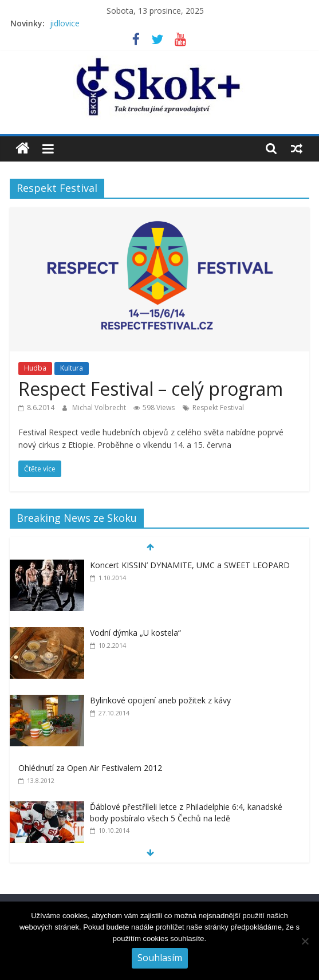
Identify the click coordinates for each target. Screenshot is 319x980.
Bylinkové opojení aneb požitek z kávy (160, 700)
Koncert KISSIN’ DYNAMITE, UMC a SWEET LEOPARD (190, 565)
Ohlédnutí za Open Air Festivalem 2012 (90, 768)
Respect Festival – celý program (151, 389)
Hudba (35, 368)
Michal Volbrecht (100, 408)
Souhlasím (160, 958)
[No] (305, 941)
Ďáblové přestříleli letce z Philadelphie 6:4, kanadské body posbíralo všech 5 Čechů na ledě (186, 812)
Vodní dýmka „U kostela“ (135, 633)
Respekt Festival (218, 408)
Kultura (72, 368)
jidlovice (65, 23)
